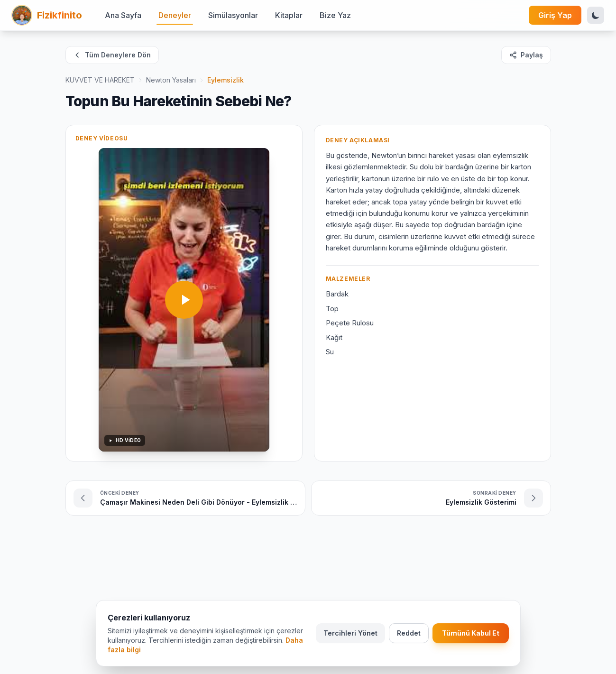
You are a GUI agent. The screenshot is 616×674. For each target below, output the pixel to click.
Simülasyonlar (233, 15)
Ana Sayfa (123, 15)
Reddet (409, 633)
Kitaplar (289, 15)
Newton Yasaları (171, 80)
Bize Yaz (335, 15)
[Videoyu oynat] (184, 300)
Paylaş (526, 55)
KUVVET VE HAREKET (100, 80)
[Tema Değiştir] (596, 15)
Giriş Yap (555, 15)
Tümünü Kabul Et (471, 633)
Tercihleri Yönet (350, 633)
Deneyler (175, 15)
